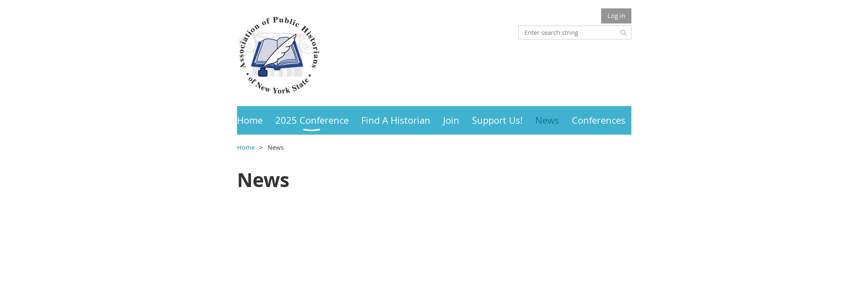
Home (246, 147)
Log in (616, 16)
